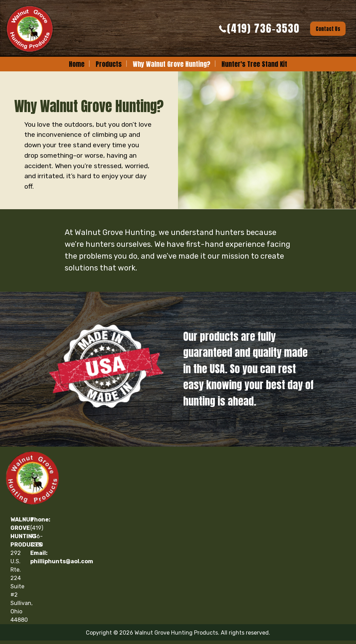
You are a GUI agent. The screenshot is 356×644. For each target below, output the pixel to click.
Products (109, 64)
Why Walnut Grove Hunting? (172, 64)
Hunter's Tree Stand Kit (254, 64)
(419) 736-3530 (263, 28)
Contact (328, 29)
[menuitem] (77, 64)
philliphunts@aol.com (62, 561)
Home (77, 64)
